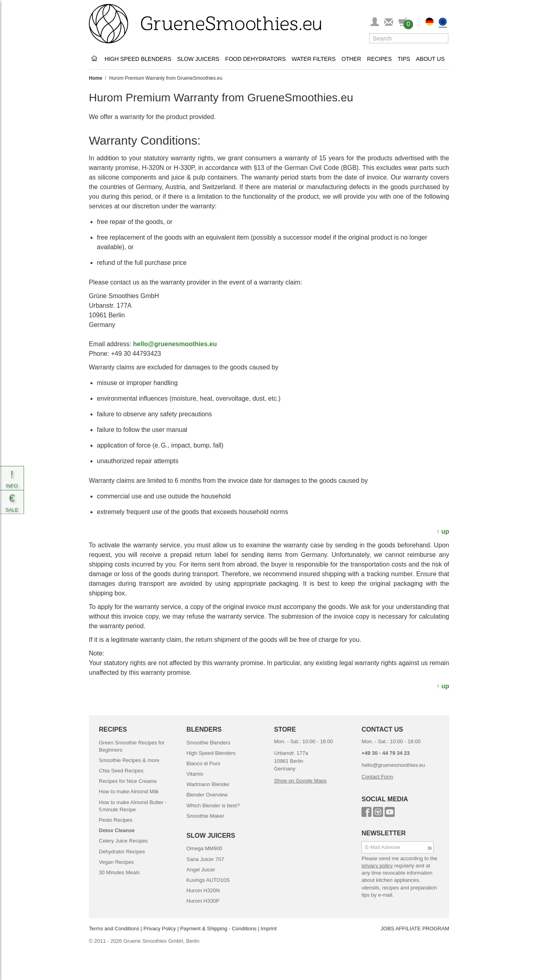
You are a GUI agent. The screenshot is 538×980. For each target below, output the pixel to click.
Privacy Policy (160, 929)
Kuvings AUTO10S (208, 880)
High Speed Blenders (138, 59)
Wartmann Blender (208, 784)
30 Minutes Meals (119, 872)
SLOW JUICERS (211, 836)
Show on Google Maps (301, 781)
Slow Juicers (198, 59)
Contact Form (377, 777)
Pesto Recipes (116, 820)
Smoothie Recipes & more (129, 760)
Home (95, 78)
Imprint (269, 929)
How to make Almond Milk (129, 791)
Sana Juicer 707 (205, 859)
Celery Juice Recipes (123, 841)
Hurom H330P (203, 901)
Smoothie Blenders (209, 743)
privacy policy (377, 866)
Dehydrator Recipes (122, 852)
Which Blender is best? (213, 806)
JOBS (387, 929)
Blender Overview (207, 795)
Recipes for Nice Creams (128, 781)
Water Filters (313, 59)
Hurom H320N (203, 890)
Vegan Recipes (116, 862)
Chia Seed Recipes (121, 771)
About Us (430, 59)
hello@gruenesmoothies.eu (175, 344)
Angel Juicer (201, 870)
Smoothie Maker (206, 816)
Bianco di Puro (204, 763)
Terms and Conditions (114, 929)
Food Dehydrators (256, 59)
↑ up (443, 531)
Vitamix (195, 774)
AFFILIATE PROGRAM (422, 929)
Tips (404, 59)
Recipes (379, 59)
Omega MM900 (205, 848)
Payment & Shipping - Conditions (218, 929)
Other (351, 59)
